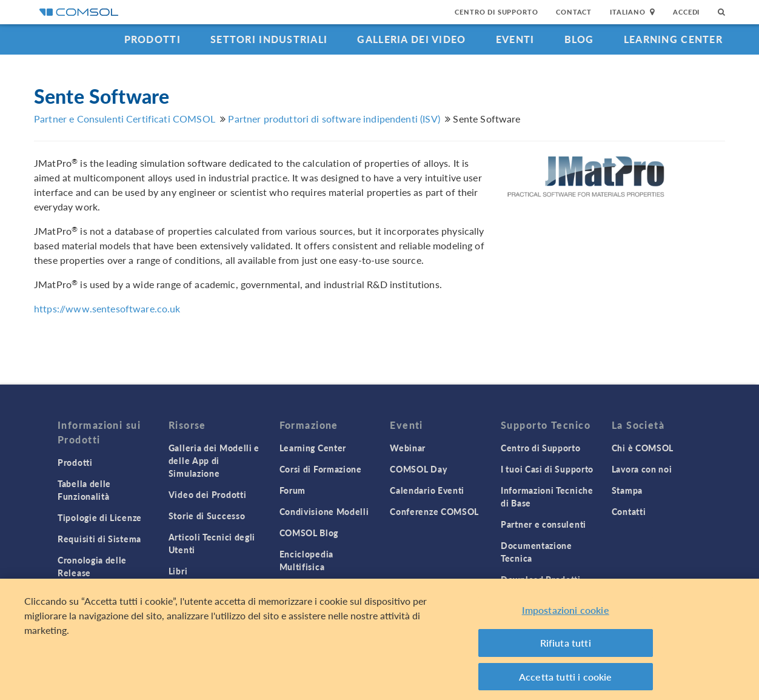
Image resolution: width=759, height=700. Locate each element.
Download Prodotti (541, 579)
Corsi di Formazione (321, 469)
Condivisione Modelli (324, 511)
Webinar (408, 448)
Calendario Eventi (427, 490)
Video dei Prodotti (208, 494)
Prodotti (152, 39)
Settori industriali (269, 39)
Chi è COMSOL (643, 448)
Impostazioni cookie (566, 614)
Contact (574, 12)
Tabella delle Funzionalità (84, 490)
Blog (579, 39)
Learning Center (673, 39)
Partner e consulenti (543, 524)
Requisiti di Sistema (99, 539)
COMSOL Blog (309, 533)
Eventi (515, 39)
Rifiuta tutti (566, 646)
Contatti (629, 511)
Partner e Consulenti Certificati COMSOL (125, 119)
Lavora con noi (642, 469)
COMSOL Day (418, 469)
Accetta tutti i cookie (566, 680)
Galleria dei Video (411, 39)
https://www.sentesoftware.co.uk (107, 308)
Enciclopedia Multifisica (306, 560)
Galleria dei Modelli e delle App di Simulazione (214, 460)
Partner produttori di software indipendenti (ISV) (334, 119)
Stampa (627, 490)
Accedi (686, 12)
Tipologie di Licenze (100, 517)
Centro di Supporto (496, 12)
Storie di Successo (207, 516)
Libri (178, 571)
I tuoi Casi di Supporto (547, 469)
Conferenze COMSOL (434, 511)
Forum (293, 490)
